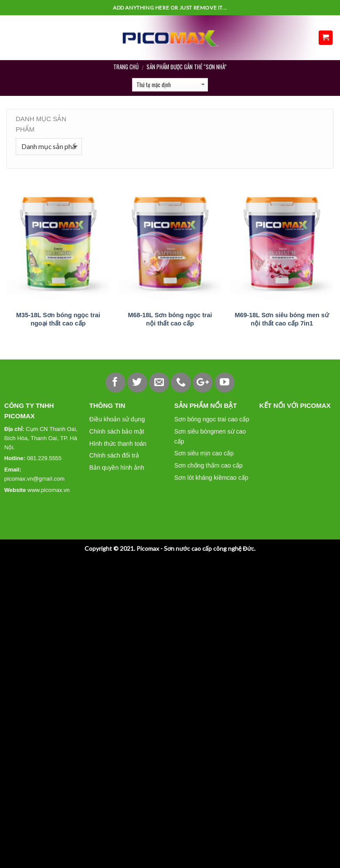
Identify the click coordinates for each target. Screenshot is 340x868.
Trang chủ (126, 67)
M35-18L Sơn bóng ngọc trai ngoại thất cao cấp (58, 319)
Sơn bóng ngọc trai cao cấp (212, 419)
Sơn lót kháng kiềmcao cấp (211, 478)
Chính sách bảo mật (117, 431)
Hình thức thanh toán (118, 444)
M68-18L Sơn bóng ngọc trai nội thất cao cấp (170, 319)
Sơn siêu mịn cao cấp (204, 453)
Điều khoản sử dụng (117, 419)
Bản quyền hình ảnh (117, 468)
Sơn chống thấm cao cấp (209, 465)
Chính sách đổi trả (114, 455)
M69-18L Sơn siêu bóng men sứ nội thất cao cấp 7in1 (282, 319)
